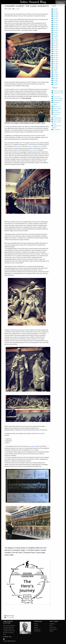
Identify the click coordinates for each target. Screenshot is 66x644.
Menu (60, 3)
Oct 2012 (55, 65)
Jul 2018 (54, 11)
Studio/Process (37, 629)
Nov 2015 (55, 34)
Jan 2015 (55, 48)
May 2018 (55, 13)
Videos (51, 626)
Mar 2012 (55, 79)
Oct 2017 (55, 23)
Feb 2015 (55, 46)
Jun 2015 (55, 38)
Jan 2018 (55, 19)
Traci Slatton (56, 130)
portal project (56, 112)
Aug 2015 (55, 36)
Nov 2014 (55, 52)
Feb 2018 (55, 17)
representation (56, 118)
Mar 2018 (55, 15)
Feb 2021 (55, 9)
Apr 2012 (55, 77)
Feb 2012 (55, 81)
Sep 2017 (55, 25)
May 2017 (55, 27)
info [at (5, 641)
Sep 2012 (55, 67)
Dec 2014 (55, 50)
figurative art (56, 106)
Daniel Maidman (57, 101)
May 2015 (55, 40)
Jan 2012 (55, 83)
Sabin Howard (56, 120)
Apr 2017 (55, 29)
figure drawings (57, 108)
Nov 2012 (55, 63)
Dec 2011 (55, 85)
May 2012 (55, 75)
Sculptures (36, 626)
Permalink (17, 9)
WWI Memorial (37, 631)
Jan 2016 (55, 32)
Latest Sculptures (53, 629)
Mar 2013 (55, 59)
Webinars (52, 631)
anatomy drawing (57, 91)
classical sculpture (57, 99)
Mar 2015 (55, 44)
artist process (56, 97)
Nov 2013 (55, 54)
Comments (9, 618)
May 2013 (55, 58)
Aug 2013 (55, 56)
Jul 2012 (54, 71)
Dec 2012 (55, 61)
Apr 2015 (55, 42)
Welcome (36, 624)
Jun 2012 (55, 73)
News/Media (52, 624)
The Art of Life (53, 627)
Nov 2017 (55, 21)
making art (55, 110)
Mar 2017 (55, 30)
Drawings (36, 627)
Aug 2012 (55, 69)
